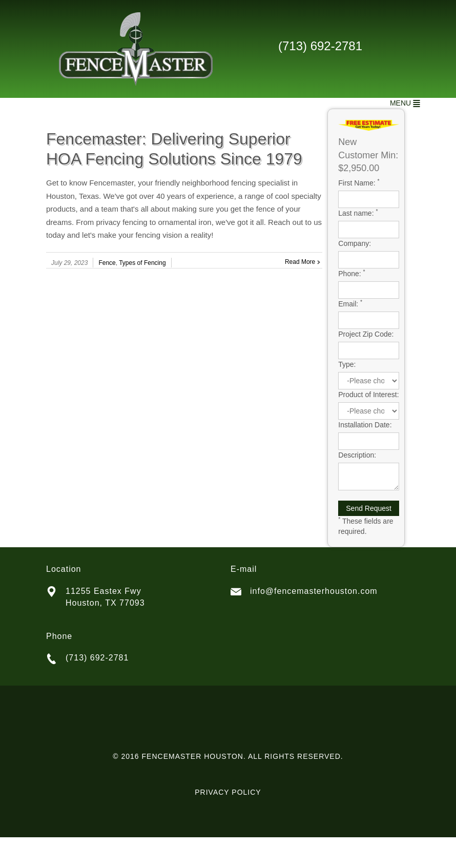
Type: (347, 364)
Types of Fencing (142, 263)
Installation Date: (365, 425)
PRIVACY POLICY (228, 792)
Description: (357, 455)
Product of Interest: (368, 395)
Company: (355, 243)
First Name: (359, 182)
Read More (300, 262)
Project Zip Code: (366, 334)
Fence (107, 263)
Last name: (358, 213)
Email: (350, 303)
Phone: (351, 273)
